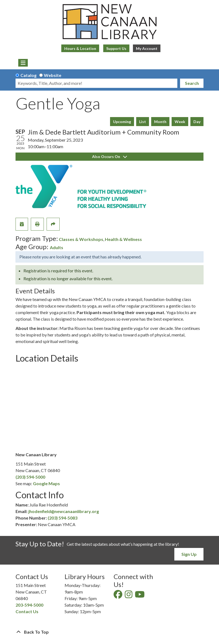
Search (192, 83)
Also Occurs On (109, 156)
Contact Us (27, 611)
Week (180, 122)
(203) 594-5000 (30, 477)
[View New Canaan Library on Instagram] (129, 596)
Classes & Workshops (81, 239)
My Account (147, 48)
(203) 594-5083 (63, 518)
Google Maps (46, 483)
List (143, 122)
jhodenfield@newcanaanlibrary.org (64, 511)
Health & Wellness (123, 239)
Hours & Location (80, 48)
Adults (57, 247)
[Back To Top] (109, 632)
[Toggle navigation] (23, 63)
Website (53, 75)
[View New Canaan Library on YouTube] (140, 596)
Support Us (116, 48)
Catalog (28, 75)
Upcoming (122, 122)
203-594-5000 (29, 605)
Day (197, 122)
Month (160, 122)
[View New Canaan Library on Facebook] (118, 596)
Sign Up (189, 554)
